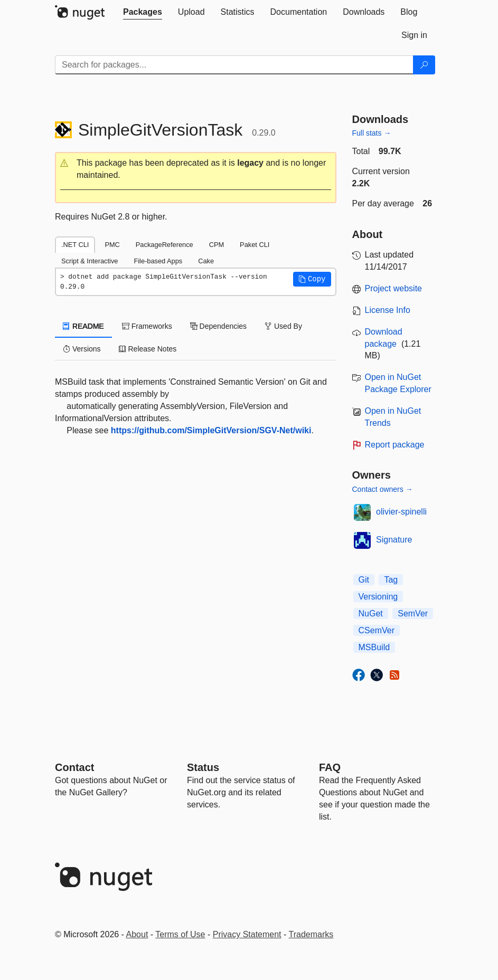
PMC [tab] (112, 245)
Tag (391, 580)
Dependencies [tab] (218, 326)
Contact (74, 767)
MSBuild (374, 647)
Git (364, 580)
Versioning (378, 597)
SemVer (413, 613)
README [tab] (83, 326)
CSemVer (377, 630)
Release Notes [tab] (148, 349)
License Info (388, 310)
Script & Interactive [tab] (90, 261)
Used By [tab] (283, 326)
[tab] (143, 12)
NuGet (371, 613)
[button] (196, 169)
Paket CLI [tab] (255, 245)
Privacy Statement (247, 934)
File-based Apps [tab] (158, 261)
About (137, 934)
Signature (394, 540)
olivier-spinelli (401, 512)
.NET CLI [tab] (75, 245)
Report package (395, 445)
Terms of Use (180, 934)
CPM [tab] (217, 245)
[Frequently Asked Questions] (330, 767)
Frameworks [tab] (147, 326)
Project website (394, 288)
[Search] (424, 65)
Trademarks (311, 934)
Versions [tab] (82, 349)
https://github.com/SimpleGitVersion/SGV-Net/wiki (211, 430)
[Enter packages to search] (234, 65)
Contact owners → (383, 489)
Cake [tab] (206, 261)
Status (203, 767)
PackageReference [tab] (165, 245)
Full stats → (372, 133)
